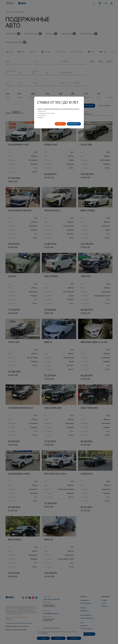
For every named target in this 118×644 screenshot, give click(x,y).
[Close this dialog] (81, 100)
